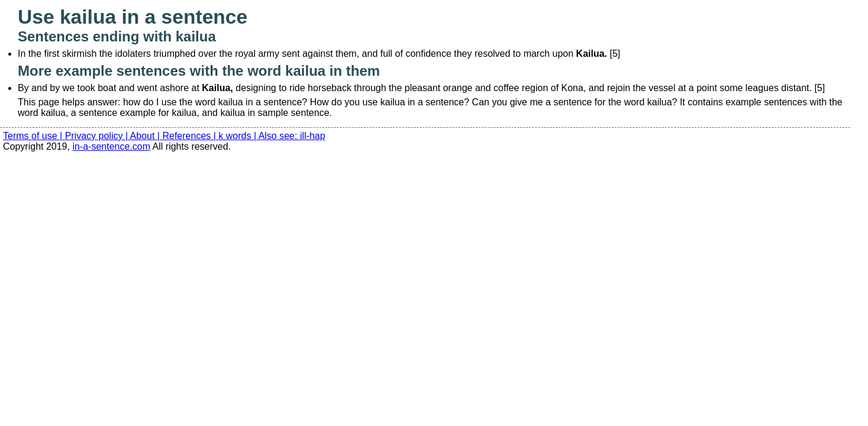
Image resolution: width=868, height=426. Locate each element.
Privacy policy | (98, 136)
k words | (238, 136)
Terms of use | (34, 136)
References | (190, 136)
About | (146, 136)
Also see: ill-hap (292, 136)
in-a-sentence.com (111, 146)
